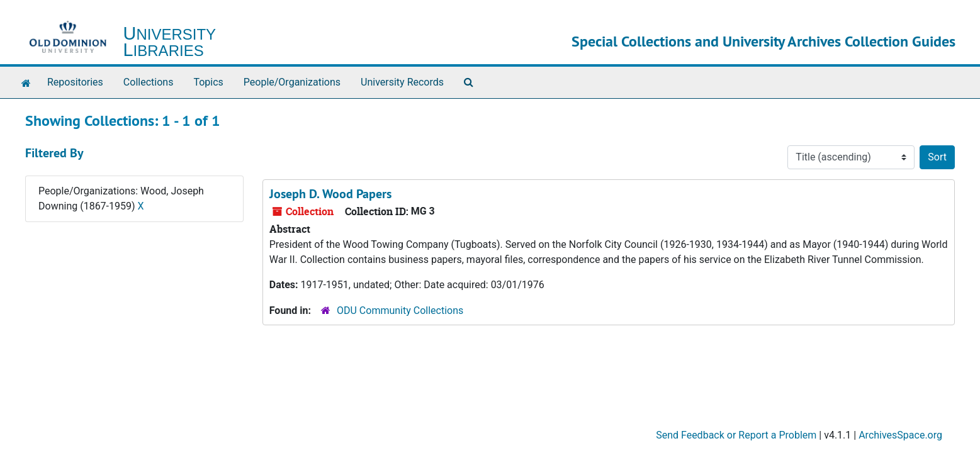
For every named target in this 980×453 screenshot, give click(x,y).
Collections (149, 82)
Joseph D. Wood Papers (330, 194)
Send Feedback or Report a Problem (736, 435)
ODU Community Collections (400, 310)
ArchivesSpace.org (900, 435)
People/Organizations (292, 82)
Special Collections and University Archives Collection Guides (763, 41)
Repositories (75, 82)
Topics (208, 82)
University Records (402, 82)
